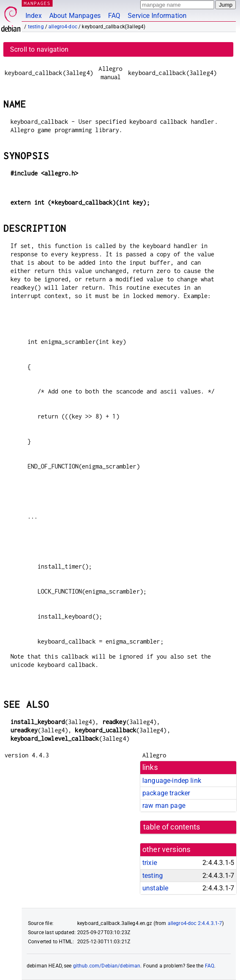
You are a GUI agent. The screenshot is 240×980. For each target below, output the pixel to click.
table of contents (172, 827)
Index (34, 16)
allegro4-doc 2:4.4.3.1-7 (195, 923)
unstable (155, 888)
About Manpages (75, 16)
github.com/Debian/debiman (107, 966)
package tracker (166, 793)
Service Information (157, 16)
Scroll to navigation (39, 49)
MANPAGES (37, 3)
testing (36, 27)
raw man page (164, 806)
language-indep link (172, 781)
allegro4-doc (63, 27)
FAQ (114, 16)
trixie (150, 863)
